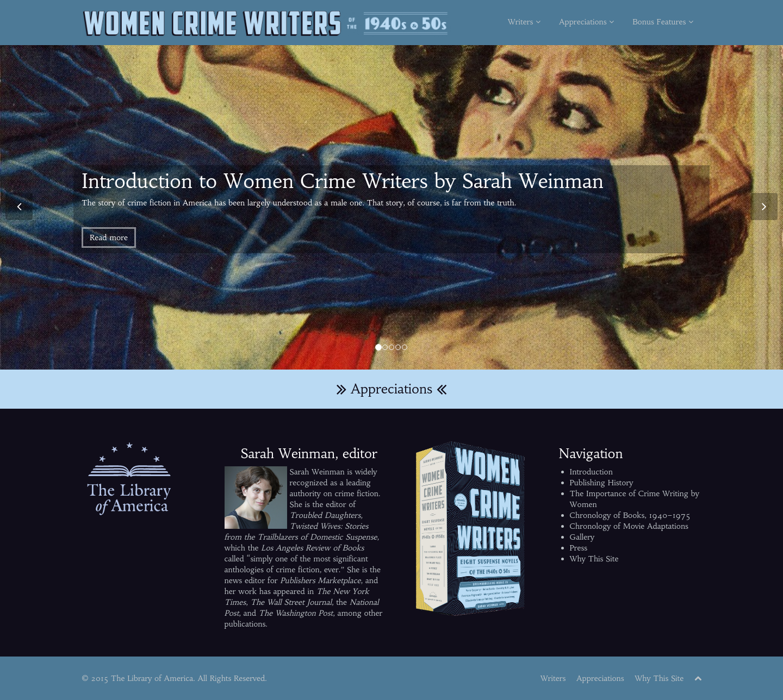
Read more (109, 237)
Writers (524, 22)
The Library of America (152, 678)
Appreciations (586, 22)
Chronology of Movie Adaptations (629, 526)
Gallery (582, 537)
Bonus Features (663, 22)
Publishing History (602, 483)
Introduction (591, 472)
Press (579, 548)
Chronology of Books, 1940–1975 (630, 515)
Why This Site (594, 559)
